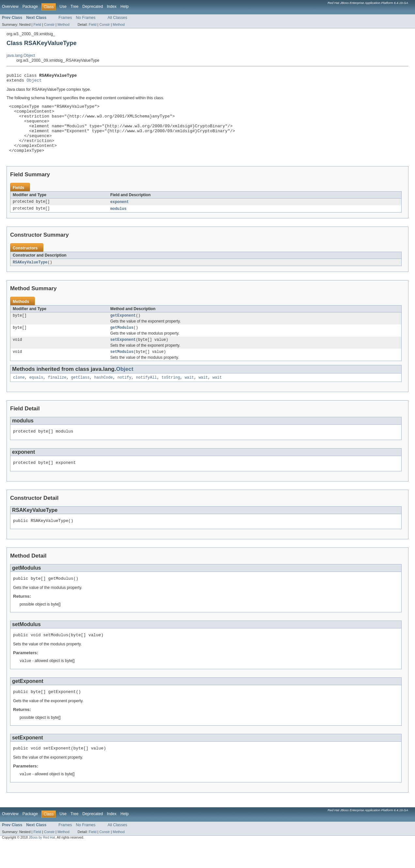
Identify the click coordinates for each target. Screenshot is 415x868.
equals (36, 394)
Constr (49, 24)
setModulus (122, 368)
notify (124, 394)
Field (37, 24)
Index (112, 7)
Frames (65, 18)
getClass (80, 394)
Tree (75, 7)
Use (63, 7)
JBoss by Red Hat (42, 862)
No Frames (86, 18)
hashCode (104, 394)
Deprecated (93, 7)
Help (124, 7)
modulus (118, 222)
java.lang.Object (21, 55)
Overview (10, 7)
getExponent (123, 330)
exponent (120, 215)
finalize (57, 394)
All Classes (117, 18)
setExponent (123, 355)
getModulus (122, 342)
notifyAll (146, 394)
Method (63, 24)
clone (19, 394)
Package (30, 7)
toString (171, 394)
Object (34, 82)
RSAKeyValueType (30, 276)
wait (189, 394)
